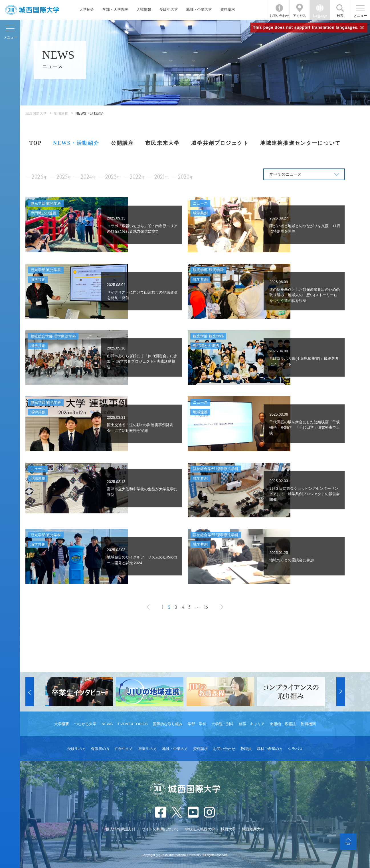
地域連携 (61, 113)
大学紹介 (87, 10)
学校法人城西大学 (200, 829)
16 (206, 607)
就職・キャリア (252, 724)
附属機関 (308, 724)
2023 (113, 177)
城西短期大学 (253, 829)
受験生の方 (169, 10)
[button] (30, 692)
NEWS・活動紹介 (76, 143)
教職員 (246, 749)
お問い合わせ (279, 16)
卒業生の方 (148, 749)
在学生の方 (124, 749)
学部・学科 (197, 724)
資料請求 (228, 10)
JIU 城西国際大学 (32, 10)
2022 (138, 177)
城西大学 (228, 829)
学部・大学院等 (115, 10)
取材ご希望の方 (270, 749)
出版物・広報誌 (283, 724)
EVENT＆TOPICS (133, 724)
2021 (162, 177)
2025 (64, 177)
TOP (36, 143)
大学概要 (62, 724)
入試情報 (144, 10)
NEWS (107, 724)
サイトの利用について (160, 829)
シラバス (295, 749)
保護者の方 (100, 749)
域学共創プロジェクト (220, 143)
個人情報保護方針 (121, 829)
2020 (186, 177)
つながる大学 (85, 724)
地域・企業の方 (199, 10)
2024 (88, 177)
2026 (40, 177)
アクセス (300, 16)
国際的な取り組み (168, 724)
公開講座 (123, 143)
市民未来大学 (162, 143)
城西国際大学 (36, 113)
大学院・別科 (223, 724)
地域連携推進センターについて (300, 143)
